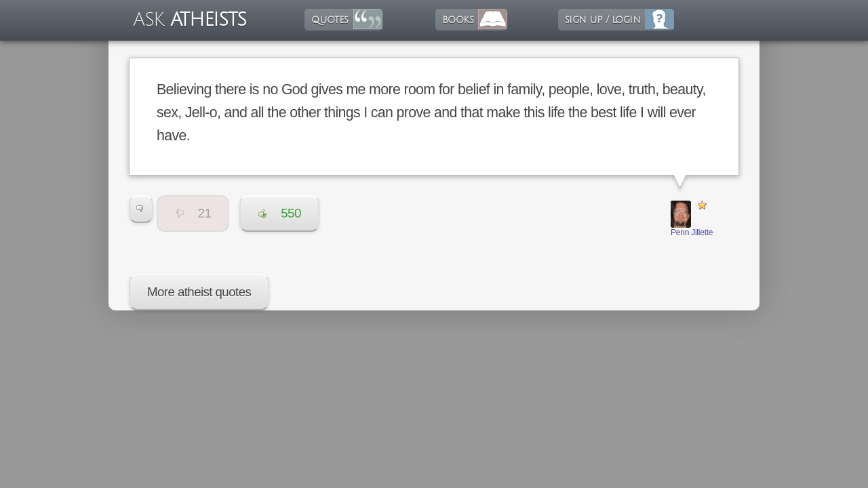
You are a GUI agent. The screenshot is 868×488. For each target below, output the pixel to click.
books (458, 20)
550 (279, 213)
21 (193, 213)
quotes (330, 20)
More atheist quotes (199, 292)
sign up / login (603, 20)
